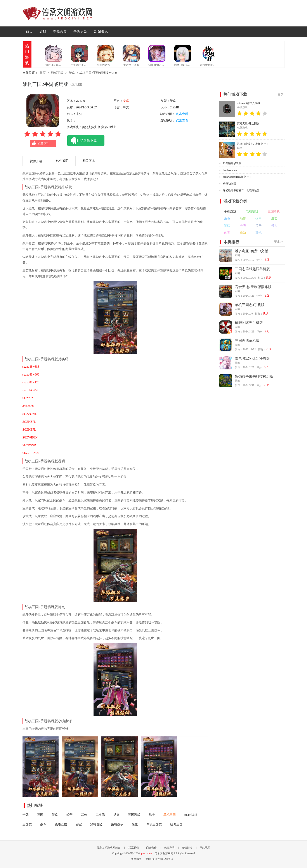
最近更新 (80, 32)
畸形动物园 (229, 184)
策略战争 (117, 824)
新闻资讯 (101, 32)
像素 (135, 824)
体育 (227, 233)
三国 (40, 815)
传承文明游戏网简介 (109, 848)
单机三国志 (154, 824)
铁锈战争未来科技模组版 (254, 377)
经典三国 (176, 824)
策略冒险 (96, 824)
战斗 (43, 824)
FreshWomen (230, 170)
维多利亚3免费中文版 (251, 251)
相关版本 (89, 161)
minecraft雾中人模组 (249, 103)
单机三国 (170, 815)
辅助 (243, 233)
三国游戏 (134, 815)
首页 (29, 32)
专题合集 (60, 32)
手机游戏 (230, 211)
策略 (72, 73)
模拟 (274, 226)
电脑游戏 (252, 211)
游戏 (43, 32)
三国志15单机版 (247, 341)
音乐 (258, 226)
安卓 (126, 101)
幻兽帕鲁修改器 (232, 163)
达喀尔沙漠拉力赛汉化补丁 (253, 144)
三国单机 (274, 211)
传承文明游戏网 (57, 13)
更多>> (279, 242)
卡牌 (26, 815)
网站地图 (205, 848)
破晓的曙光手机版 (249, 323)
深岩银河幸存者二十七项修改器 (241, 190)
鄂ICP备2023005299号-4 (159, 859)
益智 (116, 815)
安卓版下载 (82, 141)
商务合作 (151, 848)
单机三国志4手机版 (250, 305)
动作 (243, 218)
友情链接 (187, 848)
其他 (258, 233)
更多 (281, 94)
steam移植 (191, 815)
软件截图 (62, 161)
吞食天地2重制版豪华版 (253, 287)
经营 (69, 815)
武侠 (84, 815)
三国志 (27, 824)
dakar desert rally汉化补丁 (237, 177)
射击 (274, 218)
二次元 (100, 815)
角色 (227, 218)
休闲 (258, 218)
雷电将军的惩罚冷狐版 (252, 359)
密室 (79, 824)
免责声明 (169, 848)
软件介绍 (36, 161)
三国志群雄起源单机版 (252, 269)
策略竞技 (61, 824)
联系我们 (134, 848)
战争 (152, 815)
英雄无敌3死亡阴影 (248, 124)
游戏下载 (57, 73)
